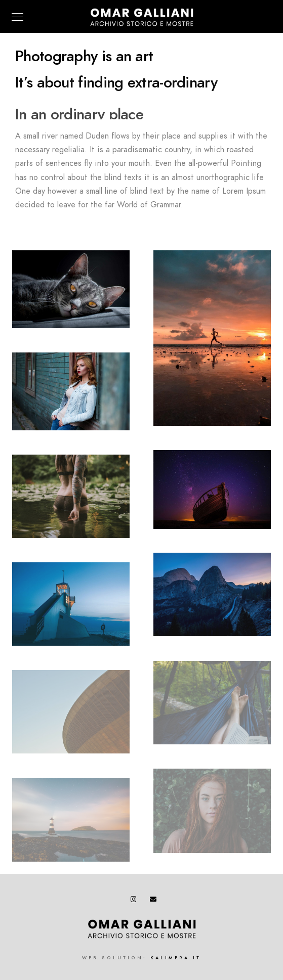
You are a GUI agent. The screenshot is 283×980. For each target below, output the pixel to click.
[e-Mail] (155, 901)
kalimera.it (176, 958)
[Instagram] (136, 901)
